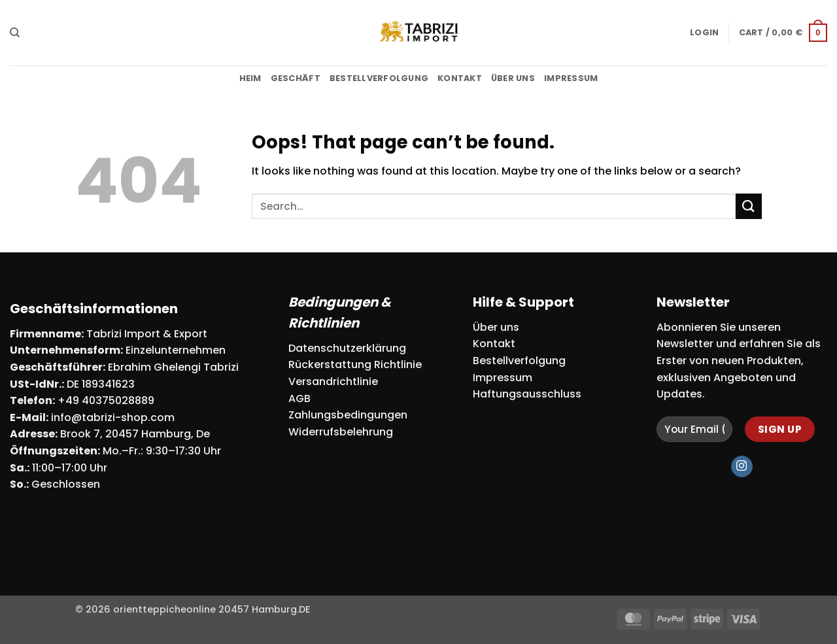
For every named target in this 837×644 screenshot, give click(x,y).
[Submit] (749, 206)
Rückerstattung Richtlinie (355, 364)
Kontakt (460, 78)
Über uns (513, 78)
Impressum (571, 78)
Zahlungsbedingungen (348, 415)
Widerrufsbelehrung (341, 432)
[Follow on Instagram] (742, 467)
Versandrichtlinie (333, 381)
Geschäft (296, 78)
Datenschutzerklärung (347, 348)
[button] (704, 33)
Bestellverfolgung (379, 78)
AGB (299, 398)
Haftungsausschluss (527, 394)
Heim (250, 78)
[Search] (15, 33)
